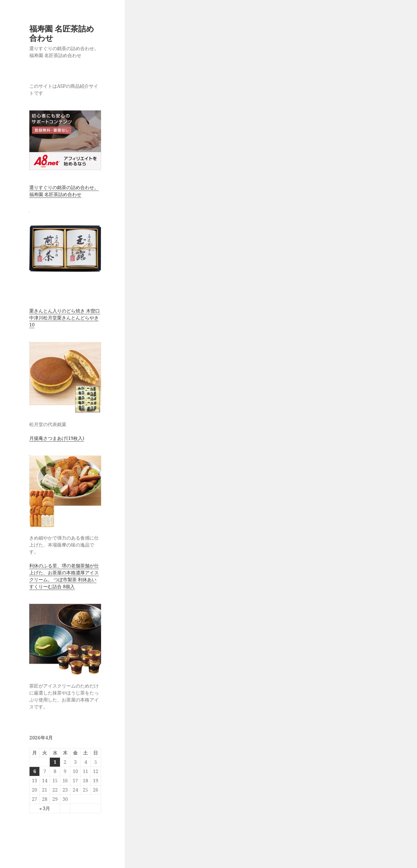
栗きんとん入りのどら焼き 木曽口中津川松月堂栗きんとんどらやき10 (65, 318)
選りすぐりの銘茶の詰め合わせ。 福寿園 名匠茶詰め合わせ (64, 191)
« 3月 (45, 808)
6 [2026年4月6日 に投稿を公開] (35, 771)
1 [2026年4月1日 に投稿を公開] (55, 762)
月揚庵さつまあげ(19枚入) (57, 438)
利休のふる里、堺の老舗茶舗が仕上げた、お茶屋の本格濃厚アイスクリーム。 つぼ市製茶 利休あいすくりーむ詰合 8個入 (64, 576)
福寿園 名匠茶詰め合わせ (62, 33)
